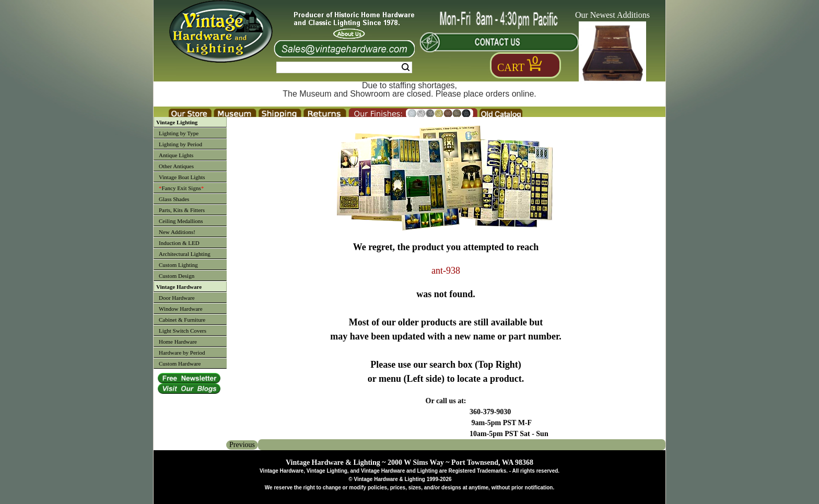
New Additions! (177, 232)
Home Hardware (178, 342)
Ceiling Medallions (181, 221)
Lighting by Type (179, 133)
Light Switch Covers (183, 331)
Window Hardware (181, 309)
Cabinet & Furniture (182, 320)
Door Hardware (177, 298)
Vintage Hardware (179, 287)
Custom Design (177, 276)
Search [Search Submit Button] (406, 67)
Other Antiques (176, 166)
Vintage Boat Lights (182, 177)
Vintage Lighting (177, 122)
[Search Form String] (344, 67)
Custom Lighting (178, 265)
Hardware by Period (182, 353)
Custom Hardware (180, 364)
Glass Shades (174, 199)
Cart (511, 67)
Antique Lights (176, 155)
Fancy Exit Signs (181, 188)
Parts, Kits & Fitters (182, 210)
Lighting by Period (180, 144)
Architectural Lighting (185, 254)
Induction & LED (179, 243)
